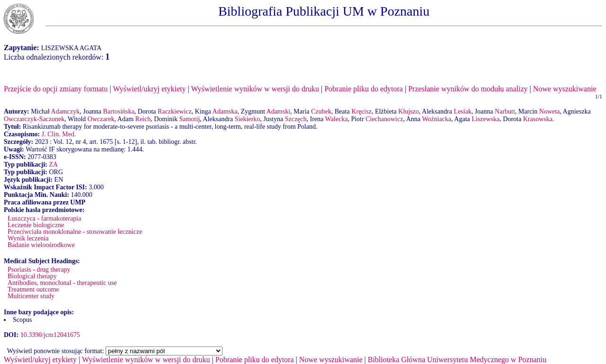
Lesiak (462, 111)
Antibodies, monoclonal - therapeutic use (62, 283)
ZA (53, 164)
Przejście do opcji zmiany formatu (56, 89)
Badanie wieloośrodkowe (41, 245)
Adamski (279, 111)
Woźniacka (437, 119)
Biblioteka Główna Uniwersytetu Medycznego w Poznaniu (457, 360)
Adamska (225, 111)
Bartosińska (119, 111)
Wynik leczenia (28, 238)
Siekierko (248, 119)
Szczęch (296, 119)
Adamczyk (66, 111)
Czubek (321, 111)
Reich (143, 119)
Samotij (189, 119)
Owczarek (101, 119)
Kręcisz (361, 111)
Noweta (550, 111)
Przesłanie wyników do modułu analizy (468, 89)
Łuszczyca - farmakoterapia (44, 218)
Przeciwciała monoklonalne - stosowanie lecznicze (75, 232)
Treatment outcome (33, 289)
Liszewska (486, 119)
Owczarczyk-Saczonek (34, 119)
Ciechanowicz (384, 119)
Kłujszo (409, 111)
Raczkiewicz (175, 111)
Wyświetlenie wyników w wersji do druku (255, 89)
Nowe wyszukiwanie (565, 89)
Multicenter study (31, 296)
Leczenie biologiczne (36, 225)
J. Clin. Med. (59, 134)
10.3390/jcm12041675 (50, 335)
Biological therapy (32, 276)
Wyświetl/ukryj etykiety (149, 89)
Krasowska (538, 119)
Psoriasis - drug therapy (39, 270)
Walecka (337, 119)
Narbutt (505, 111)
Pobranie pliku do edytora (364, 89)
